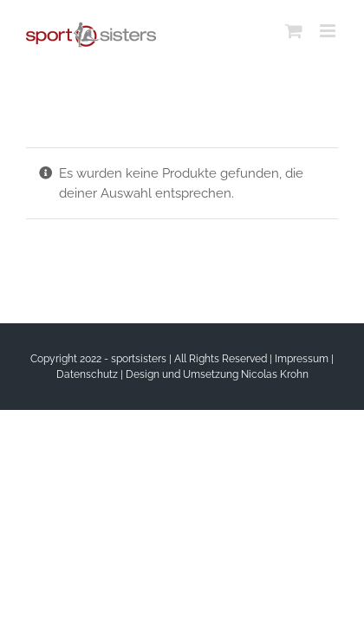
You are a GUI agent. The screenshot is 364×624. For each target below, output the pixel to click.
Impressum (302, 359)
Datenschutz (87, 374)
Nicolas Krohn (275, 374)
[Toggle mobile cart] (294, 31)
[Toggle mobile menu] (329, 31)
